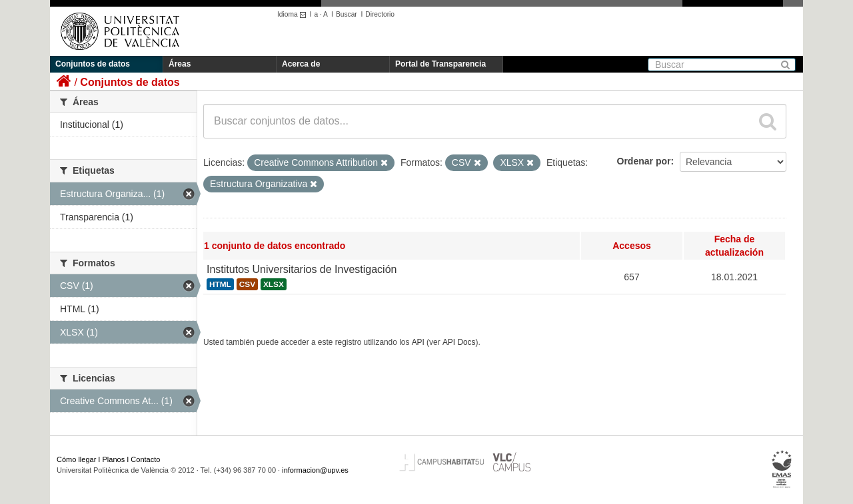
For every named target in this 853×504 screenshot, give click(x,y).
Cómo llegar (76, 459)
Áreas (180, 64)
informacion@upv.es (315, 470)
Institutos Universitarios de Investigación (302, 269)
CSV (247, 284)
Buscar (347, 14)
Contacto (145, 459)
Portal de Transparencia (440, 64)
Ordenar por (644, 161)
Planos (114, 459)
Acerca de (301, 64)
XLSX (274, 284)
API (418, 342)
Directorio (380, 14)
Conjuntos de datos (93, 64)
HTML (220, 284)
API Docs (459, 342)
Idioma (294, 14)
